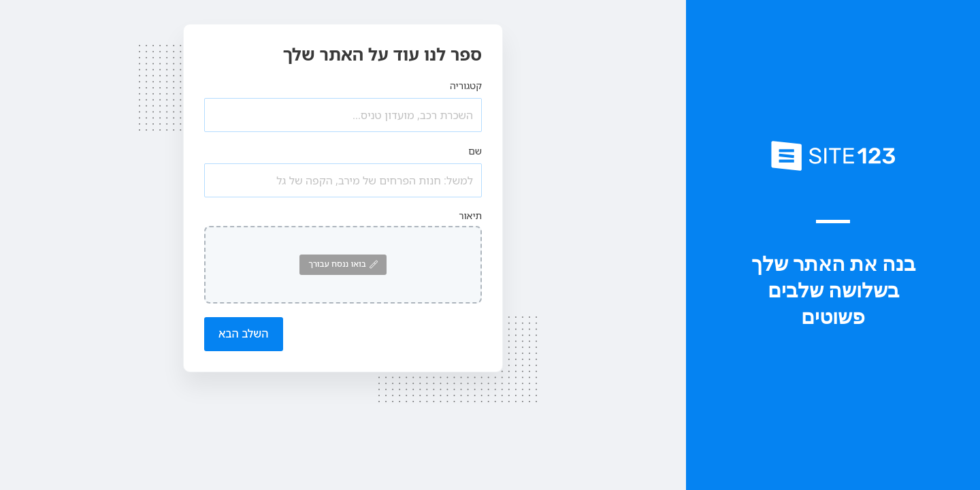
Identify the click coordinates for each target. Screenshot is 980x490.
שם (475, 151)
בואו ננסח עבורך (343, 264)
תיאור (470, 215)
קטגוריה (466, 85)
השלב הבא (244, 333)
